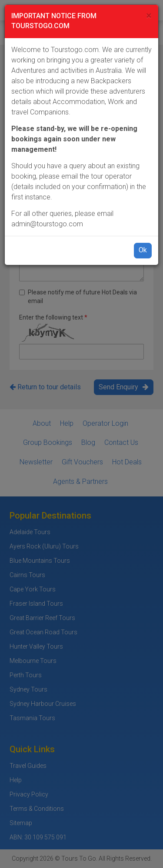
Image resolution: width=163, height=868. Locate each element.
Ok (143, 250)
